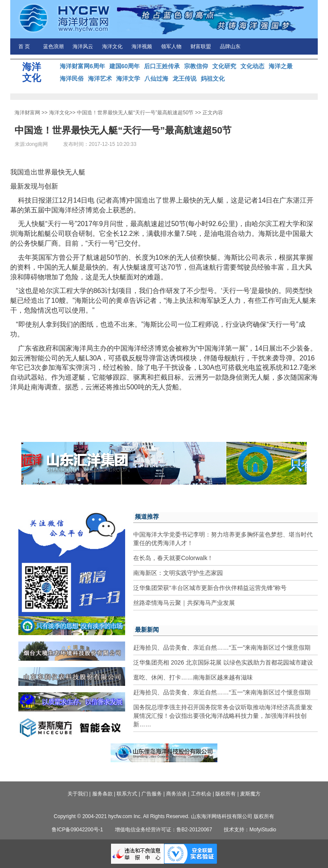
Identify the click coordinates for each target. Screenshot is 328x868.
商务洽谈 (176, 794)
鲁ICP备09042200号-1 (77, 830)
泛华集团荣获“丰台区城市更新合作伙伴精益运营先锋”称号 (210, 588)
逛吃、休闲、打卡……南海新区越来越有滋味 (193, 677)
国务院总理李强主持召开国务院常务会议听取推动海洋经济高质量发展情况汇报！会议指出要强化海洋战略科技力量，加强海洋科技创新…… (223, 716)
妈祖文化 (213, 78)
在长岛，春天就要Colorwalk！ (173, 558)
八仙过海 (156, 78)
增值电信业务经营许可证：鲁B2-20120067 (164, 830)
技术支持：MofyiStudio (250, 830)
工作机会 (201, 794)
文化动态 (252, 66)
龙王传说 (184, 78)
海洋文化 (112, 46)
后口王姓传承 (162, 66)
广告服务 (152, 794)
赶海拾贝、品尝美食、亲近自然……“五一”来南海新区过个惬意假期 (222, 647)
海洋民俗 (72, 78)
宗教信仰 (196, 66)
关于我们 (78, 794)
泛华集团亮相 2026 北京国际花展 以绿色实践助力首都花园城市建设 (223, 662)
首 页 (24, 46)
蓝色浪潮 (53, 46)
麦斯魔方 (250, 794)
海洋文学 (128, 78)
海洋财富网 (27, 113)
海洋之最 (281, 66)
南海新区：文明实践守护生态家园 (178, 573)
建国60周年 (125, 66)
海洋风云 (83, 46)
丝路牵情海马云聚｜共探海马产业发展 (184, 603)
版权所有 (225, 794)
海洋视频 (142, 46)
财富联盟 (201, 46)
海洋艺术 (100, 78)
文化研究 (224, 66)
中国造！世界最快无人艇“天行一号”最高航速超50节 (135, 113)
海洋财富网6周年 (82, 66)
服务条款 (102, 794)
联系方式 (127, 794)
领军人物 (171, 46)
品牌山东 (230, 46)
